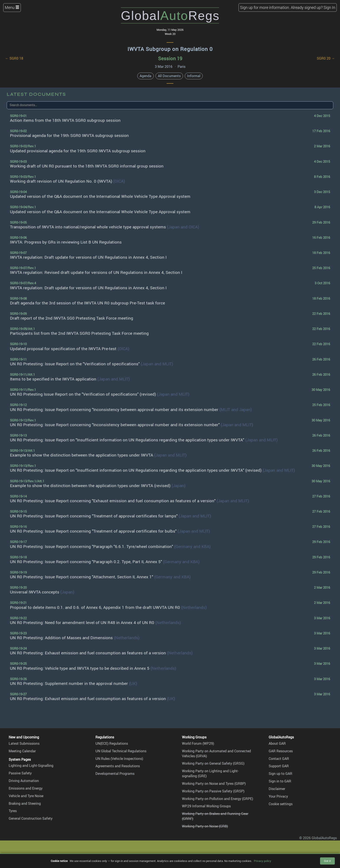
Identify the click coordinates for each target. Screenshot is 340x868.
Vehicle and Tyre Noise (26, 796)
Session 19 (170, 58)
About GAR (277, 743)
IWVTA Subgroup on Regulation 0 (170, 49)
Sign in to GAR (280, 781)
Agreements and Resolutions (118, 766)
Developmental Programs (115, 774)
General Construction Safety (31, 818)
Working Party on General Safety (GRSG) (213, 763)
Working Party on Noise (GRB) (205, 826)
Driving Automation (24, 781)
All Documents (169, 76)
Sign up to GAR (280, 774)
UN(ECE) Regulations (112, 743)
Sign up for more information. (265, 7)
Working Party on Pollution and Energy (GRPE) (217, 799)
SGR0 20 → (326, 58)
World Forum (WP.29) (198, 743)
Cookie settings (281, 804)
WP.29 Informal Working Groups (206, 806)
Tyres (13, 811)
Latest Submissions (24, 743)
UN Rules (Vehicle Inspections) (119, 759)
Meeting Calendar (22, 751)
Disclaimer (277, 789)
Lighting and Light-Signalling (31, 766)
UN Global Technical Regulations (121, 751)
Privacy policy (263, 861)
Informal (194, 76)
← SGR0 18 (14, 58)
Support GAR (279, 766)
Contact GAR (279, 759)
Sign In (329, 7)
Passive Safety (20, 773)
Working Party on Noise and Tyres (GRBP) (214, 783)
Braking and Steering (25, 803)
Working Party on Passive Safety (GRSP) (213, 791)
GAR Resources (281, 751)
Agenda (145, 76)
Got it (327, 861)
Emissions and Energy (26, 788)
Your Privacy (278, 796)
